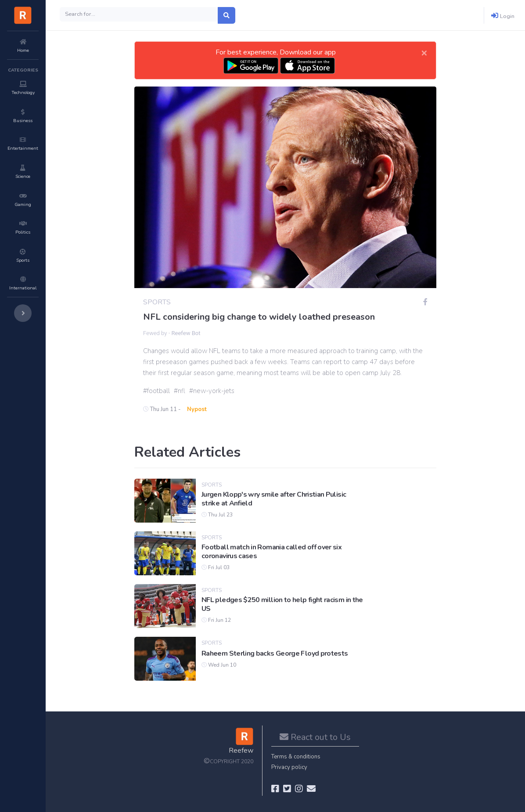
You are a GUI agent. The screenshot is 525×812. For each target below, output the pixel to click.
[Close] (424, 52)
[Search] (139, 14)
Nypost (197, 409)
